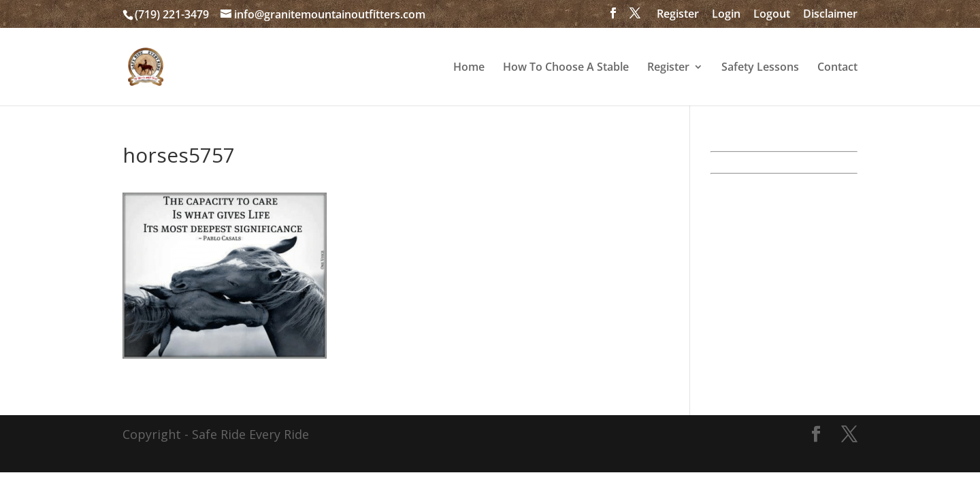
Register (678, 15)
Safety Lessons (760, 68)
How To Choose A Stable (566, 68)
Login (726, 15)
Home (469, 68)
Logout (772, 15)
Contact (837, 68)
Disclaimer (830, 15)
